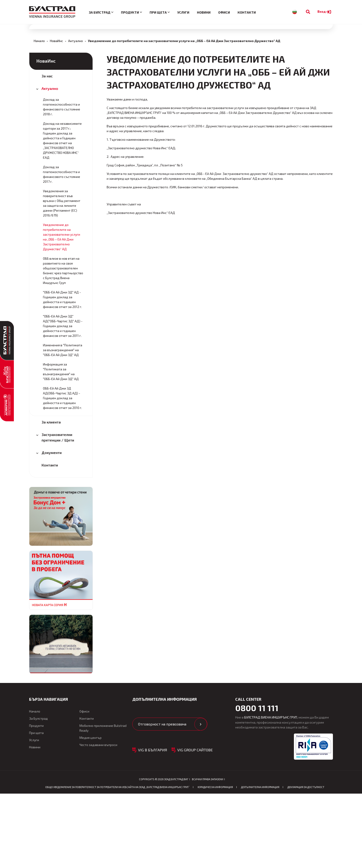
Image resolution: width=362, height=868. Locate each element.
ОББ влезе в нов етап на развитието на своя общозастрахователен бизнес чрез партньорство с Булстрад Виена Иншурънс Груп (63, 345)
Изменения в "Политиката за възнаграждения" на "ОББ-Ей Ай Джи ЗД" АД (63, 424)
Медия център (90, 812)
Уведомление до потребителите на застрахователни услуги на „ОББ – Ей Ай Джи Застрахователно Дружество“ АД (62, 311)
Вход (325, 11)
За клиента (51, 496)
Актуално (75, 115)
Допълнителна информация (260, 861)
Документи (52, 527)
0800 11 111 (257, 782)
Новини (204, 12)
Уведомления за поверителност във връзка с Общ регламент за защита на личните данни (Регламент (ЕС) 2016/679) (62, 277)
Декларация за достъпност (306, 861)
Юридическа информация (215, 861)
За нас (47, 150)
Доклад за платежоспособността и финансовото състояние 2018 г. (62, 181)
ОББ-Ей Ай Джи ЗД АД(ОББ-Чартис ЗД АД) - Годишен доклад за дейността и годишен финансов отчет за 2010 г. (62, 472)
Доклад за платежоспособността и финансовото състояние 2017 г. (62, 248)
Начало (39, 115)
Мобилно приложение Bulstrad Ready (103, 802)
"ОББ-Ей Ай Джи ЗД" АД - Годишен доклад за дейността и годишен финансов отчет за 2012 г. (62, 374)
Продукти (36, 800)
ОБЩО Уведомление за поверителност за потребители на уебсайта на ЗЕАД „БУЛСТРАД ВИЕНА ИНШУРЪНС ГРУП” (117, 861)
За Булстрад (38, 793)
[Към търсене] (308, 12)
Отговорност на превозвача (162, 798)
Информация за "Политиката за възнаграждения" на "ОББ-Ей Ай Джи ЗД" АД (61, 446)
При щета (36, 807)
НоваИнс (56, 115)
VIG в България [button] (153, 824)
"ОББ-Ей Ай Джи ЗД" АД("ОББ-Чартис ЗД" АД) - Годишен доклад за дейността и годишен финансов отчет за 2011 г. (63, 400)
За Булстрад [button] (100, 12)
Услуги (183, 12)
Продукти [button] (130, 12)
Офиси (224, 12)
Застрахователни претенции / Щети (58, 511)
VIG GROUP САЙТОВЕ (195, 824)
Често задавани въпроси (98, 819)
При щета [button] (158, 12)
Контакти (247, 12)
